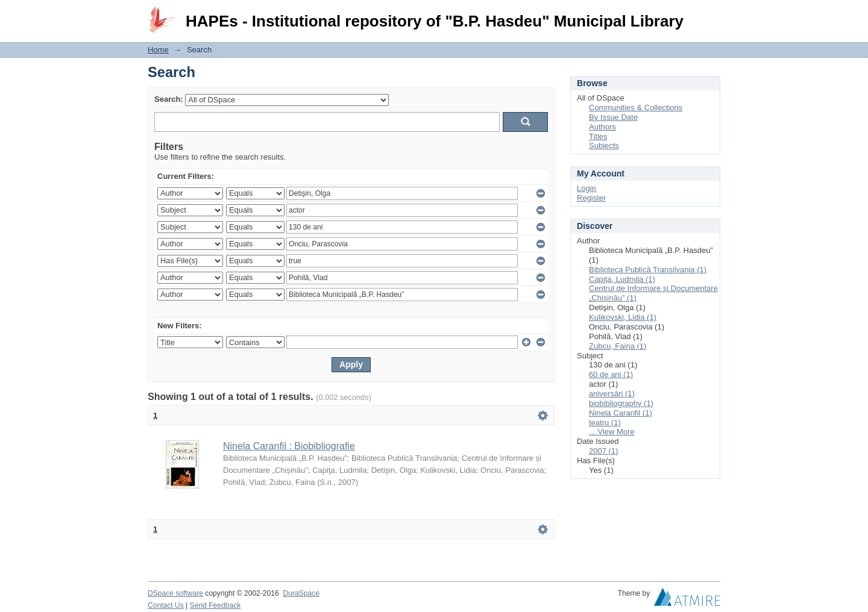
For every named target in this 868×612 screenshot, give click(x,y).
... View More (612, 432)
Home (158, 50)
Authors (602, 127)
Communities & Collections (636, 108)
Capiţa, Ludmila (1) (622, 279)
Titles (598, 136)
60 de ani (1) (611, 374)
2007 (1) (603, 451)
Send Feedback (215, 605)
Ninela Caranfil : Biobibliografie (289, 446)
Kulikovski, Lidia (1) (623, 317)
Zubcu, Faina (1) (618, 346)
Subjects (604, 145)
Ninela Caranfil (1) (621, 413)
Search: (169, 99)
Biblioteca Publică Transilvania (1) (648, 270)
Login (711, 15)
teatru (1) (605, 423)
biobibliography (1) (621, 403)
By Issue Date (613, 117)
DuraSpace (301, 593)
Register (591, 198)
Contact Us (166, 605)
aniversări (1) (612, 394)
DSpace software (175, 593)
